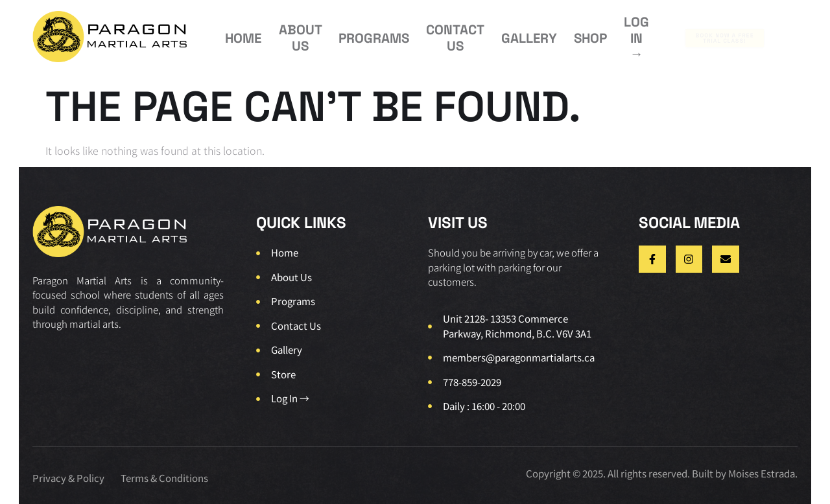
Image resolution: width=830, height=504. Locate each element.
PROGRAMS (347, 33)
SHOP (523, 33)
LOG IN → (570, 34)
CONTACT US (412, 34)
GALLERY (473, 33)
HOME (236, 33)
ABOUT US (285, 34)
